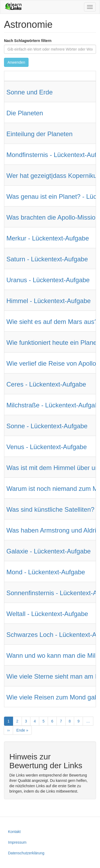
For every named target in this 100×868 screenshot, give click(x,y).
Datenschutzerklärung (26, 853)
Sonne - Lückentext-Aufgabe (47, 426)
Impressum (17, 842)
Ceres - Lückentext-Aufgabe (46, 384)
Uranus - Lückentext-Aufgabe (48, 280)
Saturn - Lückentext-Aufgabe (47, 259)
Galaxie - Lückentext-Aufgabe (49, 551)
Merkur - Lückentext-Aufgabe (48, 238)
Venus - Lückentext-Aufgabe (47, 447)
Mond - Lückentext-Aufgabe (46, 572)
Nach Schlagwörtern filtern (28, 41)
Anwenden (16, 62)
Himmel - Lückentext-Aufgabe (49, 301)
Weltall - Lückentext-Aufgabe (47, 614)
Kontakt (14, 832)
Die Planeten (25, 113)
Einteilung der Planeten (39, 134)
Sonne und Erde (29, 92)
